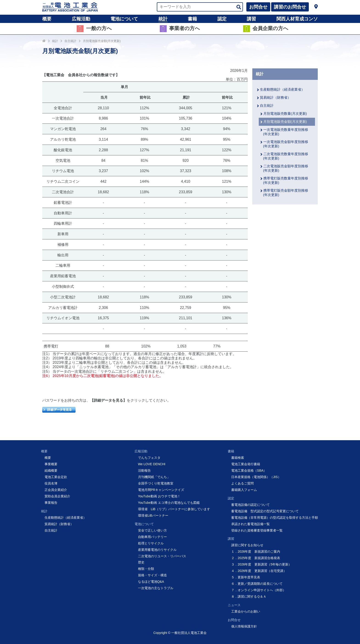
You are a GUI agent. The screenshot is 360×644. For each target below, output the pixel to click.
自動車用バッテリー (152, 537)
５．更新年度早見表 (246, 577)
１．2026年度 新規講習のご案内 (256, 552)
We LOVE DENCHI (152, 464)
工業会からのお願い (246, 611)
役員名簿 (51, 483)
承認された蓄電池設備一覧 (250, 524)
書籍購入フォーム (244, 490)
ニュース (234, 605)
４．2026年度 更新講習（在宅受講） (259, 571)
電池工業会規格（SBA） (249, 470)
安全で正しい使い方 (152, 530)
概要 (47, 19)
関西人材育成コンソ (297, 19)
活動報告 (144, 470)
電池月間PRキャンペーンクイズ (161, 490)
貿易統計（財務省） (275, 97)
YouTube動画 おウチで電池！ (159, 496)
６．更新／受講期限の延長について (257, 584)
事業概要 (51, 464)
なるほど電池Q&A (151, 582)
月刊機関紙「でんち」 (154, 477)
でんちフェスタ (149, 458)
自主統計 (70, 41)
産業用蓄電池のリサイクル (157, 550)
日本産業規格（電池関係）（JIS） (256, 477)
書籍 (192, 19)
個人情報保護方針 (244, 626)
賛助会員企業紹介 (57, 496)
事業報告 (51, 503)
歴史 (141, 562)
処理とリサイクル (151, 543)
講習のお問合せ (290, 7)
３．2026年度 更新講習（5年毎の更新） (261, 564)
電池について (124, 19)
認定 (222, 19)
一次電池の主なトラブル (156, 588)
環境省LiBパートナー (153, 515)
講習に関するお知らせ (247, 545)
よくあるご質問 (242, 483)
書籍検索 (238, 458)
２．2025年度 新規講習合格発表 (256, 558)
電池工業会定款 (56, 477)
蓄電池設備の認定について (250, 505)
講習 (251, 19)
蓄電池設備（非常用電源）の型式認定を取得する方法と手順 (275, 518)
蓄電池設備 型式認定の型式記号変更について (265, 511)
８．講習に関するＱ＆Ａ (249, 596)
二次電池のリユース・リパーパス (162, 556)
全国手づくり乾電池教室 (156, 483)
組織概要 (51, 470)
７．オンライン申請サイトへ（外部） (259, 590)
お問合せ (258, 7)
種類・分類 (146, 569)
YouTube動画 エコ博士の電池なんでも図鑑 (169, 503)
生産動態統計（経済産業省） (282, 89)
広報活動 (81, 19)
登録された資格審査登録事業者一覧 (257, 530)
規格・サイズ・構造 (152, 575)
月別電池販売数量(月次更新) (285, 113)
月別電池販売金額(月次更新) (102, 41)
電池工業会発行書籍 (246, 464)
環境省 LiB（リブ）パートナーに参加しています (174, 509)
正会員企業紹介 (56, 490)
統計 (163, 19)
